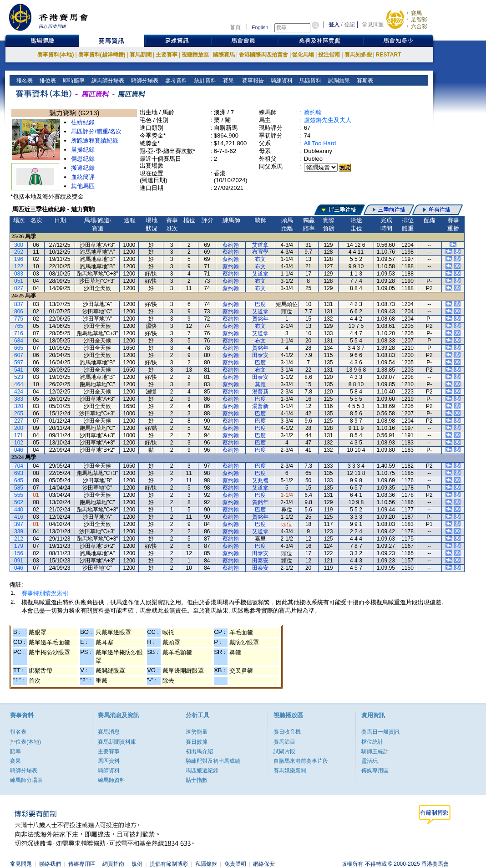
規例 (137, 864)
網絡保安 (264, 864)
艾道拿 (260, 245)
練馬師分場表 (107, 81)
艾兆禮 (260, 480)
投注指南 (329, 55)
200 (19, 428)
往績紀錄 (83, 122)
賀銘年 (260, 319)
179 (19, 546)
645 (19, 480)
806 (19, 311)
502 (19, 502)
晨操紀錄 (83, 150)
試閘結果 (338, 81)
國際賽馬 (224, 55)
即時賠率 (73, 81)
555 (19, 495)
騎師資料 (109, 771)
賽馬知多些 (358, 55)
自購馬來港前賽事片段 (301, 761)
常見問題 (373, 25)
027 (19, 288)
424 (19, 392)
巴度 (260, 304)
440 (19, 510)
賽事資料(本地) (56, 55)
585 (19, 488)
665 (19, 348)
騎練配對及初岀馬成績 (213, 761)
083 (19, 274)
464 (19, 384)
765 (19, 326)
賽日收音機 (287, 732)
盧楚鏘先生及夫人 (328, 120)
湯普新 (260, 392)
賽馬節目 (284, 742)
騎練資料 (281, 81)
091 (19, 561)
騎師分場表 (144, 81)
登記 (349, 25)
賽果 (227, 81)
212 (19, 539)
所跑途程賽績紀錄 (95, 140)
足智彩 (419, 20)
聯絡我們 (50, 864)
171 (19, 435)
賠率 (15, 751)
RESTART (389, 55)
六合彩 (419, 26)
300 (19, 245)
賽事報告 (251, 81)
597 (19, 363)
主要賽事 (167, 55)
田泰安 (260, 355)
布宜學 (260, 252)
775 (19, 319)
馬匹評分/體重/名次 (96, 131)
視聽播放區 (195, 55)
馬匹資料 (310, 81)
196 (19, 259)
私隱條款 (206, 864)
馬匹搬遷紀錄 (202, 771)
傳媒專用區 (375, 771)
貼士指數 (197, 780)
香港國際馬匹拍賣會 (263, 55)
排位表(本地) (25, 742)
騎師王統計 (375, 751)
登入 (334, 25)
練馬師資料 (111, 780)
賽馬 (416, 13)
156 (19, 553)
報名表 (24, 81)
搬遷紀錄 (83, 168)
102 (19, 443)
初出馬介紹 (199, 751)
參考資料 (175, 81)
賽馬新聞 (141, 55)
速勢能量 (197, 732)
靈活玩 (370, 761)
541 (19, 370)
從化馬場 (303, 55)
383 (19, 399)
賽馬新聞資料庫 (117, 742)
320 (19, 406)
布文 (260, 259)
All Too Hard (320, 143)
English (260, 27)
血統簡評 (83, 177)
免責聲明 (235, 864)
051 (19, 281)
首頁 (235, 27)
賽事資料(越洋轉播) (102, 55)
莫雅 (260, 384)
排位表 (47, 81)
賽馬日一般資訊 (380, 732)
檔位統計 (372, 742)
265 (19, 414)
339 (19, 531)
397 (19, 524)
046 (19, 450)
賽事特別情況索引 (45, 593)
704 (19, 466)
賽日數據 (197, 742)
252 (19, 252)
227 (19, 421)
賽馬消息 (109, 732)
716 (19, 333)
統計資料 (204, 81)
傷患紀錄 (83, 159)
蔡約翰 (313, 112)
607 (19, 355)
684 (19, 341)
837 (19, 304)
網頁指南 (113, 864)
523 (19, 377)
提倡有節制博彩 (169, 864)
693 (19, 473)
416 (19, 517)
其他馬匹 (83, 186)
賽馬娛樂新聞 (290, 771)
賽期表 (364, 81)
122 (19, 266)
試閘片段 (284, 751)
